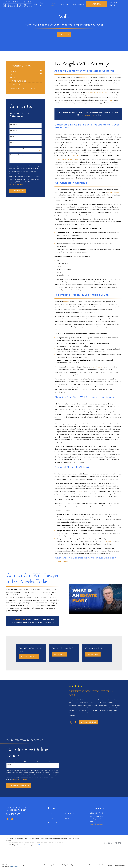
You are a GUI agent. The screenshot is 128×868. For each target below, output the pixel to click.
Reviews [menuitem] (81, 4)
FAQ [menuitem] (63, 4)
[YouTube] (12, 826)
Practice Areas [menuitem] (53, 4)
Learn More (62, 654)
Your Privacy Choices (32, 851)
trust (110, 100)
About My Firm (70, 820)
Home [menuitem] (35, 4)
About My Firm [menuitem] (43, 4)
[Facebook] (7, 826)
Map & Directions (96, 831)
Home (50, 820)
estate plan (83, 78)
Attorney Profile (31, 657)
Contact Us (64, 34)
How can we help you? (17, 155)
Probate (51, 825)
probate (76, 155)
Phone (12, 137)
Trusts (67, 825)
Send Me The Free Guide (17, 792)
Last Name (14, 131)
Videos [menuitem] (74, 4)
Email (12, 143)
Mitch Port (66, 103)
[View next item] (77, 725)
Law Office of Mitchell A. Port (96, 92)
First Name (14, 124)
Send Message (18, 191)
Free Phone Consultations (97, 4)
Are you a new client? (17, 149)
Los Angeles (97, 367)
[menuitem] (24, 71)
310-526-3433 (13, 821)
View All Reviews (90, 725)
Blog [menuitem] (68, 4)
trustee (108, 541)
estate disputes (113, 192)
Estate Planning (53, 830)
